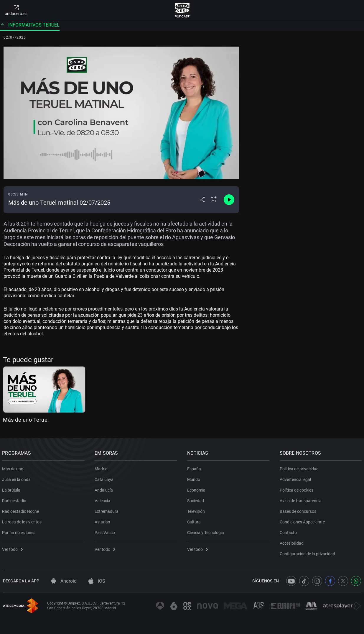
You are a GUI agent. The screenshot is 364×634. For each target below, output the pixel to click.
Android (64, 581)
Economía (197, 489)
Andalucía (105, 489)
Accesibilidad (292, 542)
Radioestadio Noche (21, 510)
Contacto (289, 531)
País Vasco (106, 531)
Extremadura (107, 510)
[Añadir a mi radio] (214, 200)
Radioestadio (15, 500)
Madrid (102, 468)
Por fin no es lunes (20, 531)
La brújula (12, 489)
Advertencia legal (296, 478)
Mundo (195, 478)
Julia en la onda (17, 478)
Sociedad (196, 500)
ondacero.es (16, 10)
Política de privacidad (300, 468)
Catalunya (105, 478)
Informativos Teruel (30, 25)
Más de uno (14, 468)
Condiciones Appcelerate (303, 521)
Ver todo (13, 548)
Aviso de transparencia (301, 500)
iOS (97, 581)
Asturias (103, 521)
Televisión (197, 510)
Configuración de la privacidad (308, 553)
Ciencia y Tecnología (206, 531)
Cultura (195, 521)
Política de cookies (297, 489)
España (195, 468)
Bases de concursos (299, 510)
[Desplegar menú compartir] (202, 200)
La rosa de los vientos (23, 521)
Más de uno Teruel (26, 420)
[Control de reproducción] (229, 200)
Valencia (103, 500)
